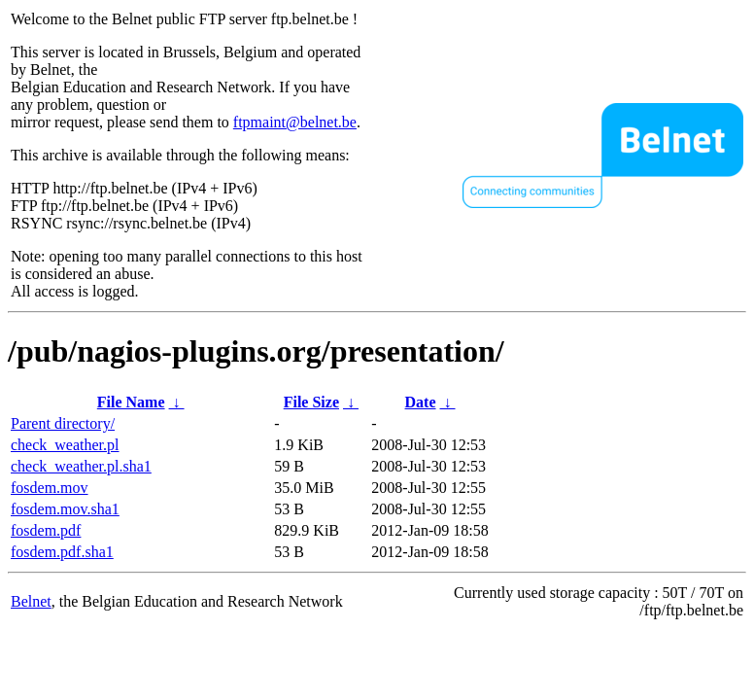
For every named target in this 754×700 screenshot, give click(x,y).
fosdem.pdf (46, 530)
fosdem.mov (50, 488)
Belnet (31, 601)
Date (421, 402)
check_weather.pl (65, 445)
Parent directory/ (63, 423)
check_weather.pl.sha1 (81, 466)
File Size (311, 402)
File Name (131, 402)
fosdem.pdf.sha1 (62, 552)
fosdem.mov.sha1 (65, 509)
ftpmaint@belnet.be (295, 122)
